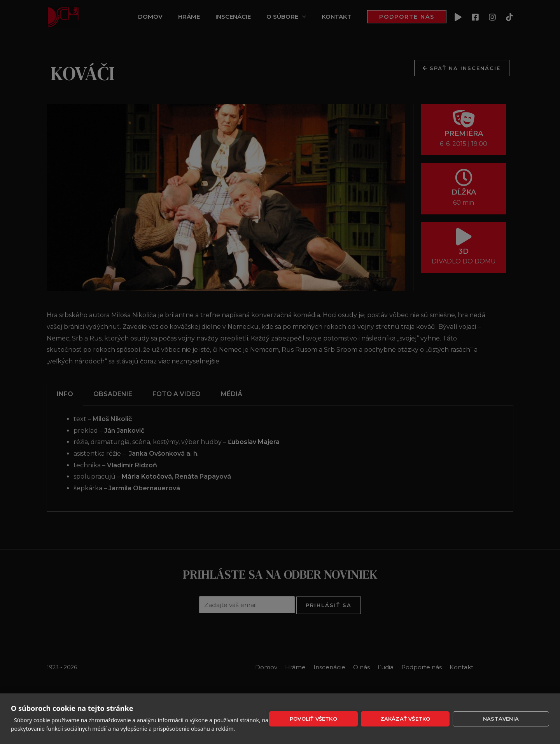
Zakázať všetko (405, 719)
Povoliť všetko (313, 719)
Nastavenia (501, 719)
